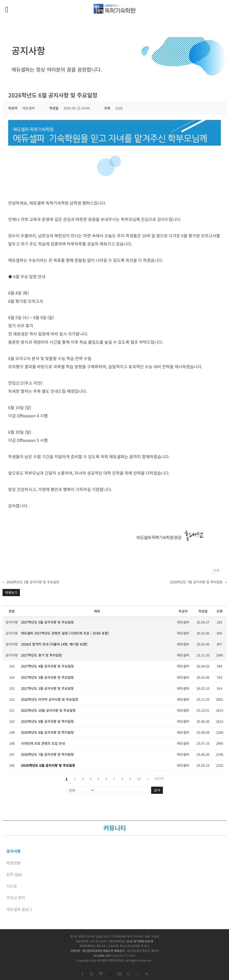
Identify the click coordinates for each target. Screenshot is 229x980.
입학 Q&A (14, 874)
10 (139, 779)
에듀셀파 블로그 (19, 909)
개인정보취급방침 (92, 951)
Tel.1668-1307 (102, 955)
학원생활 (14, 863)
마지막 (159, 779)
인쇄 (216, 570)
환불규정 (108, 951)
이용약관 (75, 951)
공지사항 (14, 851)
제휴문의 (119, 951)
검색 (157, 790)
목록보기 (11, 592)
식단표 (12, 886)
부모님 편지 (16, 898)
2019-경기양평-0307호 (140, 941)
